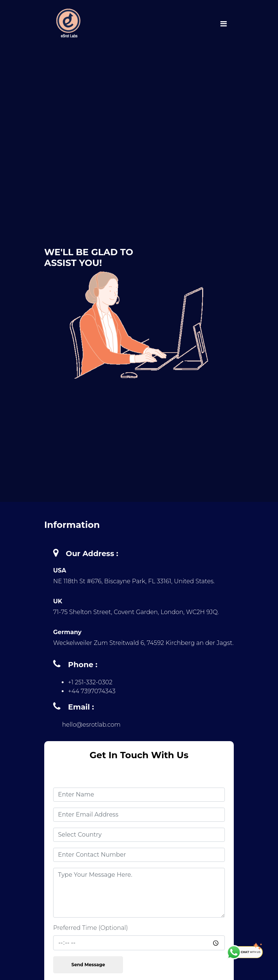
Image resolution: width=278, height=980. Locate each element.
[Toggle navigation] (223, 23)
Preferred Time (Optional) (90, 928)
